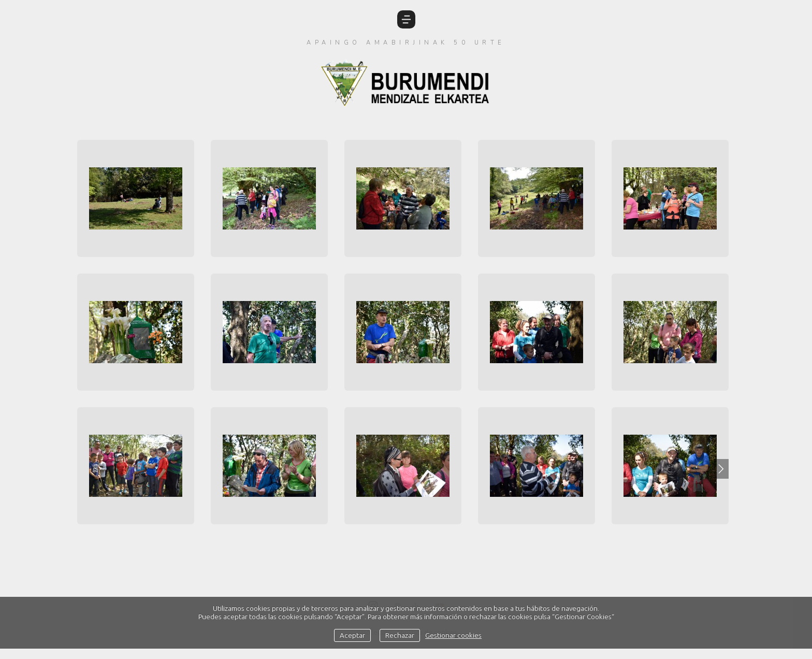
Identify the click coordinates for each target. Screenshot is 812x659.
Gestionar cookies (453, 635)
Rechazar (400, 635)
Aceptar (352, 635)
